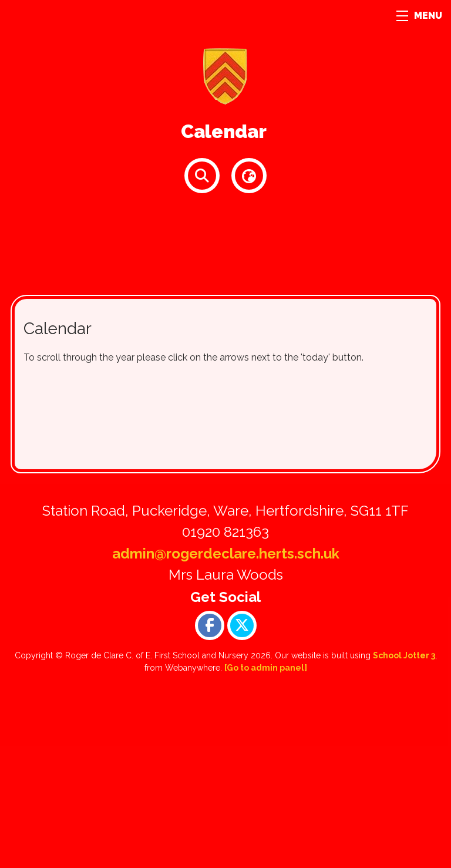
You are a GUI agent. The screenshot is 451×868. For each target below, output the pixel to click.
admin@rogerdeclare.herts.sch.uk (226, 554)
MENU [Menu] (419, 16)
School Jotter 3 (404, 655)
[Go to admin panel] (266, 668)
